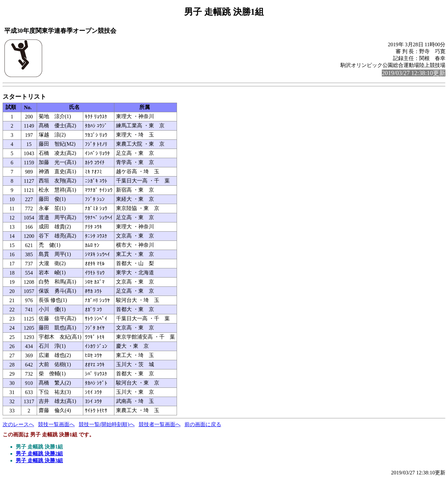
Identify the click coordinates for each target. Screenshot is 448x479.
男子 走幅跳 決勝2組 (39, 454)
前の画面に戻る (203, 424)
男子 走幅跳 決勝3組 (39, 460)
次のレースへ (18, 424)
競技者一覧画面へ (160, 424)
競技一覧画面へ (56, 424)
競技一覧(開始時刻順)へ (107, 424)
